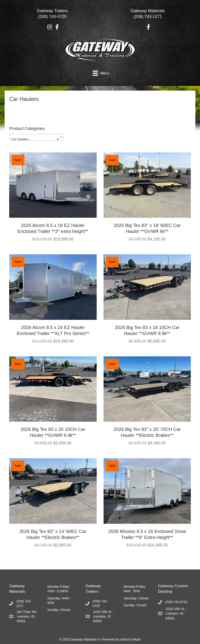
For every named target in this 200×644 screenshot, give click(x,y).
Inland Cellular (131, 639)
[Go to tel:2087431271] (148, 15)
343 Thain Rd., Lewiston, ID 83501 (27, 617)
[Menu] (101, 73)
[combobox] (36, 137)
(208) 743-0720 (176, 602)
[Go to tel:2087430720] (52, 15)
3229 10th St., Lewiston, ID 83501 (103, 617)
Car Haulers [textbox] (35, 139)
